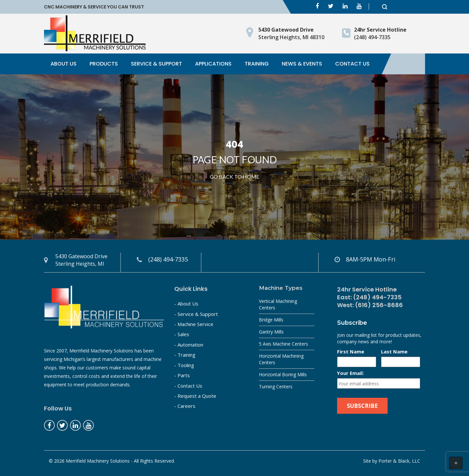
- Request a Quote (195, 396)
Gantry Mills (271, 332)
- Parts (182, 375)
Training (257, 64)
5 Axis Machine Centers (284, 344)
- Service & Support (196, 314)
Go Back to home (234, 177)
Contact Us (352, 64)
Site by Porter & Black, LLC (392, 461)
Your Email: (350, 373)
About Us (64, 64)
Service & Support (156, 64)
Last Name (394, 351)
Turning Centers (276, 387)
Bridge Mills (271, 320)
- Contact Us (188, 386)
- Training (185, 355)
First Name (351, 351)
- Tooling (184, 365)
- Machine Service (194, 324)
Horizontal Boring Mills (283, 374)
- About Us (186, 304)
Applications (213, 64)
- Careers (185, 406)
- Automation (189, 345)
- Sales (182, 334)
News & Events (302, 64)
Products (104, 64)
